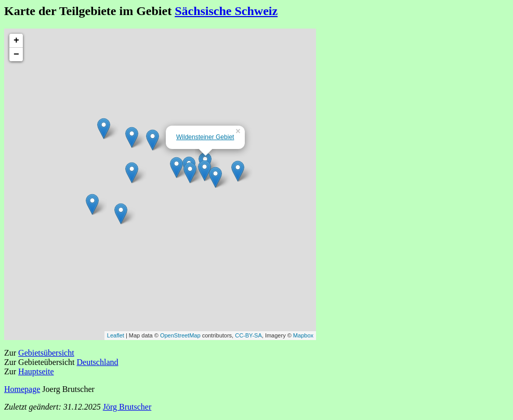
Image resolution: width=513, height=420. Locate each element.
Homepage (22, 389)
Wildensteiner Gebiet (205, 137)
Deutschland (98, 362)
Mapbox (303, 335)
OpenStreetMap (180, 335)
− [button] (16, 55)
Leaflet (116, 335)
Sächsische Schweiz (226, 11)
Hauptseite (36, 371)
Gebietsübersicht (46, 353)
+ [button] (16, 40)
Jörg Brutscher (127, 407)
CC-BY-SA (248, 335)
